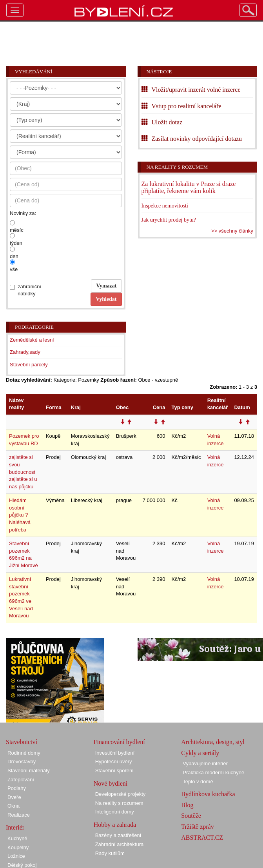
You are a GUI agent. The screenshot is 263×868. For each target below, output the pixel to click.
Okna (14, 806)
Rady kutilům (110, 853)
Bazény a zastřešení (118, 835)
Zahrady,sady (25, 352)
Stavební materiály (29, 771)
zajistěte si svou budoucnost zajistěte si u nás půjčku (23, 472)
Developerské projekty (121, 794)
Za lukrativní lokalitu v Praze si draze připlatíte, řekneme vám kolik (189, 187)
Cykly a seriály (200, 753)
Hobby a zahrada (115, 825)
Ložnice (16, 856)
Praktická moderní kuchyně (213, 772)
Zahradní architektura (120, 844)
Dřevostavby (22, 762)
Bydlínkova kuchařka (208, 794)
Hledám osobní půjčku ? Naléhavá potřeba (20, 515)
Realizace (19, 815)
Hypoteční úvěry (114, 762)
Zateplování (21, 780)
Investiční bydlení (115, 753)
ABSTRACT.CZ (202, 838)
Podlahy (17, 788)
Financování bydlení (119, 742)
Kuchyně (17, 838)
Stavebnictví (22, 742)
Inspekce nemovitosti (165, 206)
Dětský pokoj (22, 865)
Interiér (15, 827)
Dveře (14, 797)
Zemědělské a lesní (32, 340)
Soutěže (191, 816)
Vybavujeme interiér (205, 763)
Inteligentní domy (115, 812)
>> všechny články (232, 231)
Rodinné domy (24, 753)
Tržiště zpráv (197, 827)
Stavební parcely (29, 365)
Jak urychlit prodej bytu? (169, 220)
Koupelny (18, 847)
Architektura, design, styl (213, 742)
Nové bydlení (111, 783)
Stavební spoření (114, 771)
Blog (187, 805)
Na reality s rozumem (177, 167)
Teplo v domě (198, 782)
